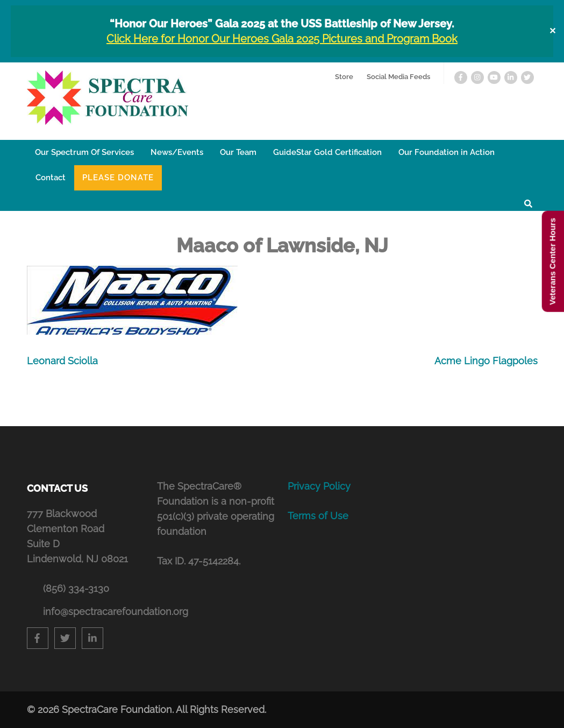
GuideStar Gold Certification (327, 152)
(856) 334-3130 (76, 588)
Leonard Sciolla (62, 361)
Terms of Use (318, 516)
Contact (51, 178)
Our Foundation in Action (447, 152)
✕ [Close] (552, 31)
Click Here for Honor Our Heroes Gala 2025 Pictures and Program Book (282, 39)
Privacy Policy (319, 486)
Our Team (238, 152)
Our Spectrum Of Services (84, 152)
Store (344, 77)
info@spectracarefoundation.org (95, 612)
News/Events (177, 152)
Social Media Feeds (398, 77)
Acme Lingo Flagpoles (486, 361)
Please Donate (118, 178)
